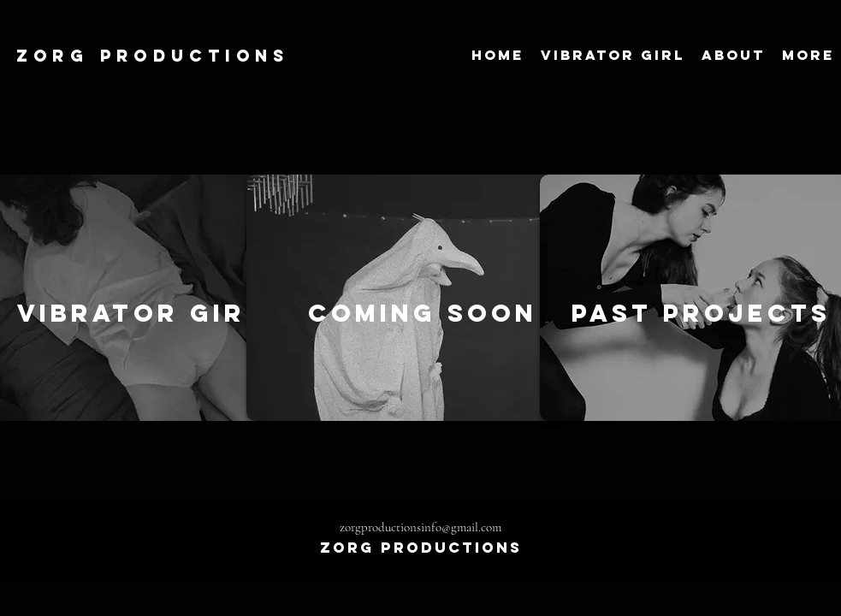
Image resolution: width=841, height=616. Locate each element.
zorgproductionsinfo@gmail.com (420, 527)
